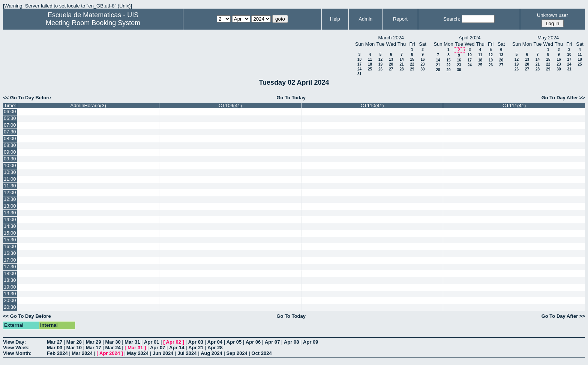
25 (370, 69)
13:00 (10, 206)
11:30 (10, 186)
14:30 (10, 226)
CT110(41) (372, 105)
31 (359, 74)
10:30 (10, 172)
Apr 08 (291, 342)
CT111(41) (514, 105)
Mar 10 (74, 348)
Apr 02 (174, 342)
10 (359, 59)
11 (370, 59)
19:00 (10, 287)
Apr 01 (151, 342)
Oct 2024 (262, 353)
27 (391, 69)
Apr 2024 (110, 353)
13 (391, 59)
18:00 (10, 273)
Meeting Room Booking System (93, 23)
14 (401, 59)
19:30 (10, 294)
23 (422, 64)
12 (380, 59)
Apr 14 (177, 348)
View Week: (16, 348)
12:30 (10, 199)
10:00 (10, 165)
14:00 (10, 219)
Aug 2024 (211, 353)
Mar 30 (113, 342)
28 (401, 69)
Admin (365, 19)
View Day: (14, 342)
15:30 (10, 240)
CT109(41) (230, 105)
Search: (452, 19)
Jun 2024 (163, 353)
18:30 (10, 280)
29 (412, 69)
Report (400, 19)
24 (359, 69)
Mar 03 (55, 348)
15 (412, 59)
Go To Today (291, 98)
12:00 (10, 192)
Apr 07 (272, 342)
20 (391, 64)
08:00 (10, 138)
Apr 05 (234, 342)
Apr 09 (310, 342)
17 (359, 64)
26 (380, 69)
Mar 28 (74, 342)
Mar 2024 (82, 353)
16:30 (10, 253)
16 (422, 59)
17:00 (10, 260)
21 (401, 64)
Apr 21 (196, 348)
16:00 (10, 246)
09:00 (10, 152)
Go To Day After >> (563, 98)
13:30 (10, 213)
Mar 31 (132, 342)
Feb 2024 (57, 353)
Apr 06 (253, 342)
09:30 (10, 159)
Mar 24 (113, 348)
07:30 (10, 132)
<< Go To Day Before (27, 98)
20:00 (10, 300)
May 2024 (138, 353)
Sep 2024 (237, 353)
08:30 (10, 145)
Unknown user (553, 15)
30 (422, 69)
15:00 (10, 233)
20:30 (10, 307)
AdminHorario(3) (88, 105)
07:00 (10, 125)
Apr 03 (196, 342)
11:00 (10, 179)
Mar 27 (55, 342)
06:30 (10, 118)
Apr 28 (215, 348)
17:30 (10, 267)
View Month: (17, 353)
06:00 (10, 111)
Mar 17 (94, 348)
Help (335, 19)
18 (370, 64)
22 (412, 64)
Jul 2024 (187, 353)
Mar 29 (94, 342)
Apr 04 (215, 342)
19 (380, 64)
